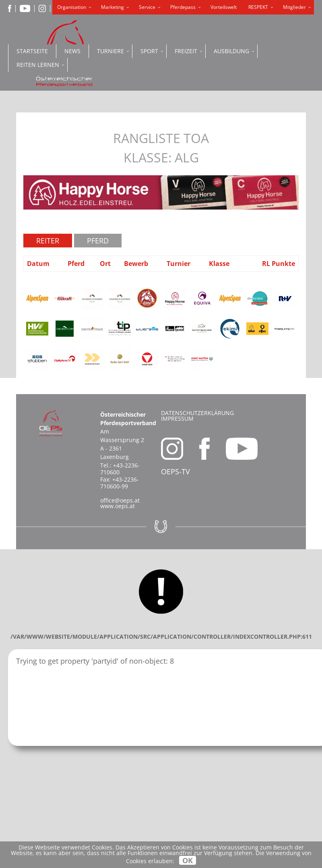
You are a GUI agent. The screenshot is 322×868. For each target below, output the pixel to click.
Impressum (177, 418)
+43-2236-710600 (120, 469)
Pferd (98, 241)
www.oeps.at (118, 506)
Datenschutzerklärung (197, 413)
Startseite (32, 51)
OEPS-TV (175, 471)
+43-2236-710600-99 (120, 483)
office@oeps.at (120, 500)
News (72, 51)
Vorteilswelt (224, 7)
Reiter (48, 241)
